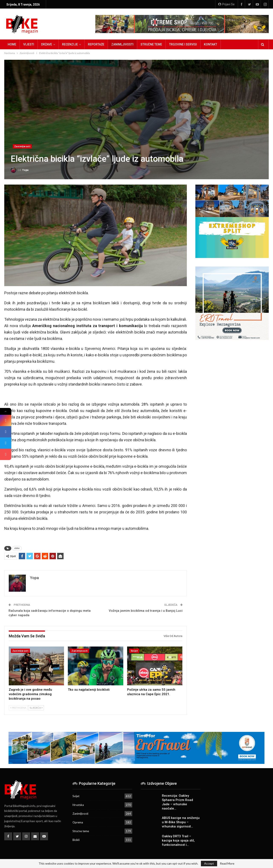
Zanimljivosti (122, 44)
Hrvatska (78, 805)
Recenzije (70, 44)
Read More (227, 864)
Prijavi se (226, 4)
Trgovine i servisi (183, 44)
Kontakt (211, 44)
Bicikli (76, 840)
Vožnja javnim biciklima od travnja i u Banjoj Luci (146, 611)
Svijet (134, 651)
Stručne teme (151, 44)
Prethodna (18, 708)
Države (47, 44)
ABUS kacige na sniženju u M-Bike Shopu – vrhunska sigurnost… (181, 822)
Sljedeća (36, 708)
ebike (17, 548)
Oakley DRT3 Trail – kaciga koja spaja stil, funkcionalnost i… (178, 840)
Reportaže (96, 44)
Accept (209, 863)
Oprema (78, 822)
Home (12, 44)
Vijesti (29, 44)
